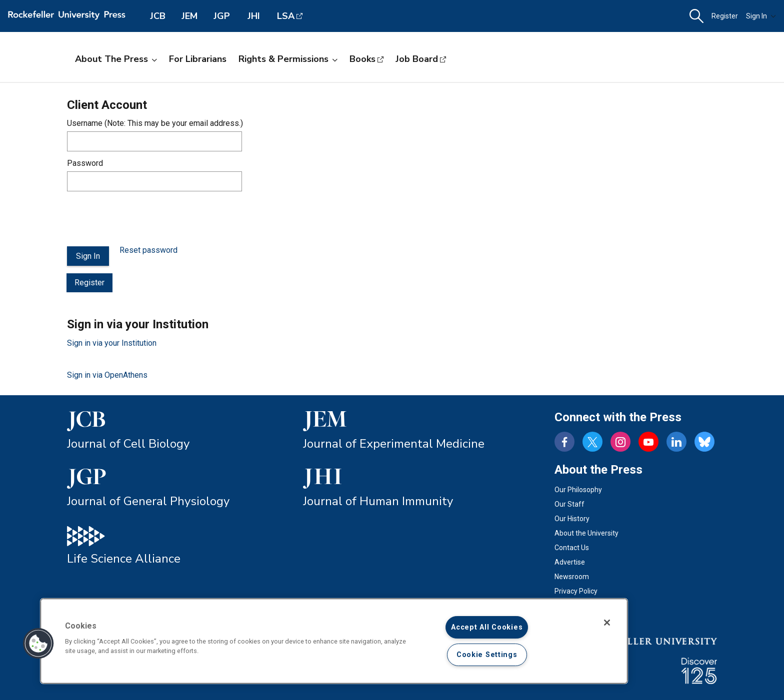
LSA (286, 16)
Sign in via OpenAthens (107, 375)
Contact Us (572, 548)
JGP (222, 16)
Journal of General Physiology (148, 501)
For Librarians (198, 59)
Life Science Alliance (124, 559)
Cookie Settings (487, 655)
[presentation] (143, 219)
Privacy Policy (576, 591)
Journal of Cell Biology (128, 444)
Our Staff (569, 504)
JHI (254, 16)
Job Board (417, 59)
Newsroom (572, 577)
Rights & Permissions (288, 59)
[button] (696, 16)
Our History (572, 519)
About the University (586, 533)
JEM (189, 16)
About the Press (116, 59)
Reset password (148, 250)
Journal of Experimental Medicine (394, 444)
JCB (158, 16)
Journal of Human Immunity (378, 501)
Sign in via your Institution (112, 343)
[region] (334, 641)
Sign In (761, 16)
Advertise (570, 562)
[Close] (607, 623)
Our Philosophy (578, 490)
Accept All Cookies (487, 627)
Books (362, 59)
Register (725, 16)
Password (85, 163)
